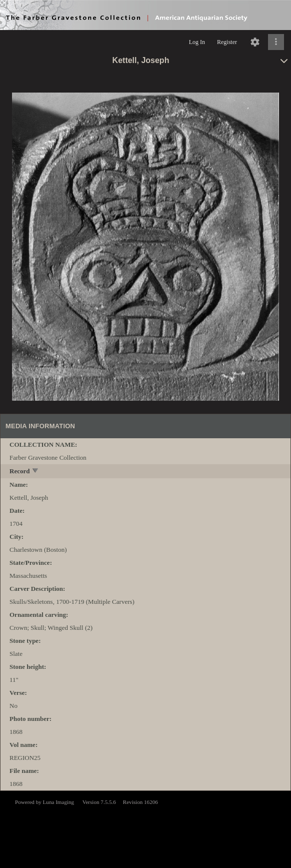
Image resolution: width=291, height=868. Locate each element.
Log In (197, 42)
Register (227, 42)
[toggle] (36, 472)
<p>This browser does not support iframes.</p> (145, 828)
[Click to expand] (276, 42)
